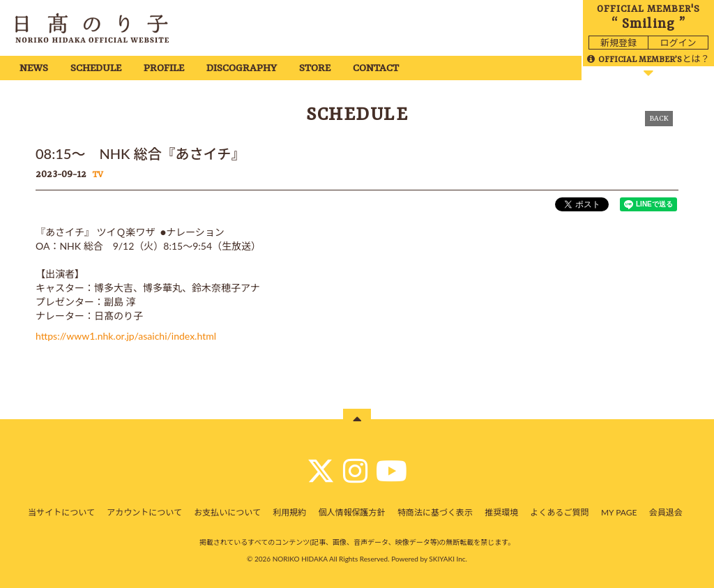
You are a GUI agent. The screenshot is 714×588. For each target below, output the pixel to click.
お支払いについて (227, 512)
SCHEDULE (96, 69)
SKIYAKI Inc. (448, 559)
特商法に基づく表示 (435, 512)
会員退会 (666, 512)
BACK (659, 119)
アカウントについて (144, 512)
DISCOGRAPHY (242, 69)
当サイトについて (61, 512)
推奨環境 (501, 512)
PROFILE (164, 69)
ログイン (678, 43)
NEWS (34, 69)
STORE (315, 69)
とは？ (648, 59)
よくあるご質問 (560, 512)
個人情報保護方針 (352, 512)
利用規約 (289, 512)
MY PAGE (619, 512)
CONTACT (376, 69)
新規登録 (618, 43)
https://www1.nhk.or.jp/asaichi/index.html (126, 336)
